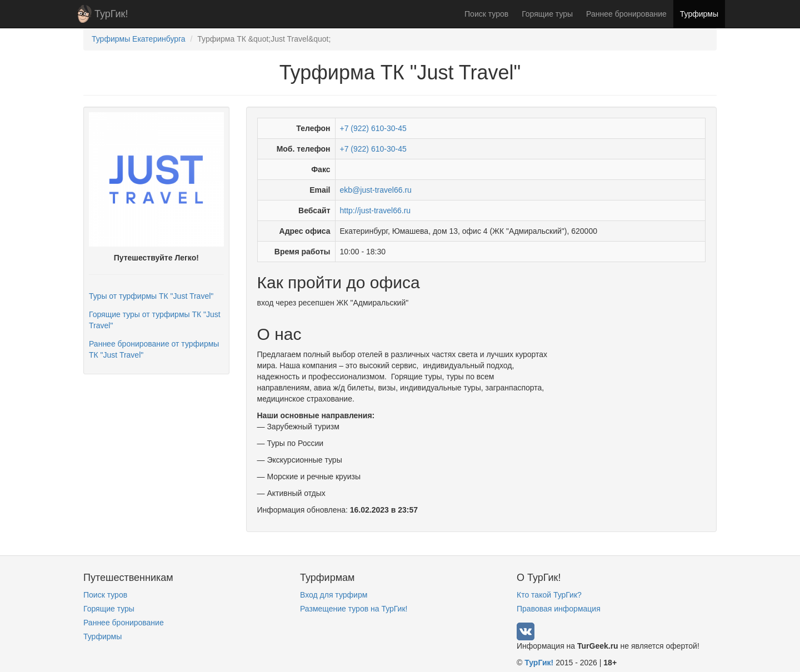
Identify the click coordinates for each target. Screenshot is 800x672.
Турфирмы (699, 14)
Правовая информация (559, 609)
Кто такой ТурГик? (549, 595)
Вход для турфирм (334, 595)
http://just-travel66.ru (376, 210)
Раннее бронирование (626, 14)
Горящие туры (547, 14)
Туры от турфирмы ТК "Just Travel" (151, 296)
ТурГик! (111, 14)
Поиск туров (486, 14)
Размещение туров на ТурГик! (354, 609)
